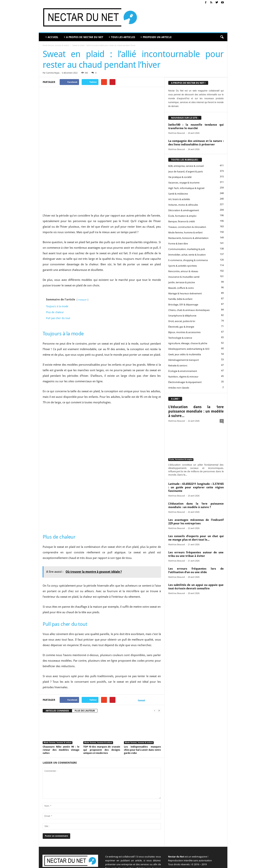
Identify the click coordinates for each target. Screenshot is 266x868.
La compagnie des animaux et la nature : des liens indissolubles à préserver (196, 143)
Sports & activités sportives (183, 266)
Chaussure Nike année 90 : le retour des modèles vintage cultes (61, 710)
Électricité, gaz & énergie (181, 327)
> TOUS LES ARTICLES (122, 37)
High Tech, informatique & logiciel (186, 188)
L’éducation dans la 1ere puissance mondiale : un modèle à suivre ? (196, 505)
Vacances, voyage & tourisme (184, 183)
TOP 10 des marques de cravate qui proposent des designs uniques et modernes (102, 710)
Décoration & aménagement (184, 210)
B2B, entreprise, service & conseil (186, 166)
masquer (82, 260)
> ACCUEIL (52, 37)
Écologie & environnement (183, 371)
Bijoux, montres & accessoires (184, 332)
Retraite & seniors (178, 366)
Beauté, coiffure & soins (181, 288)
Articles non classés (179, 388)
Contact (153, 864)
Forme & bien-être (178, 244)
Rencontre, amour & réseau (183, 271)
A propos (141, 864)
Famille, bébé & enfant (180, 299)
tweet (141, 661)
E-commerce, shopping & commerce (188, 260)
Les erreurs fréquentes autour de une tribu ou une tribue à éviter (196, 554)
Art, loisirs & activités (179, 199)
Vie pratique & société (180, 177)
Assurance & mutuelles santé (184, 277)
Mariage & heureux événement (185, 293)
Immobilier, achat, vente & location (187, 255)
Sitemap (205, 864)
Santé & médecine (178, 194)
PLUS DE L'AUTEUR (85, 671)
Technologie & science (180, 338)
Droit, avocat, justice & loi (182, 321)
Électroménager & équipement (185, 382)
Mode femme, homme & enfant (56, 45)
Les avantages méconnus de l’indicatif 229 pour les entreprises (196, 522)
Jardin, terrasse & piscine (182, 282)
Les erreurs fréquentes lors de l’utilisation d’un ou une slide (196, 570)
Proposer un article (169, 864)
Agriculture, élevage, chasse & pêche (188, 343)
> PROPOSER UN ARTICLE (156, 37)
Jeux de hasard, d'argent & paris (186, 172)
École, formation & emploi (182, 216)
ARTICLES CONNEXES (57, 671)
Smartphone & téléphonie (182, 316)
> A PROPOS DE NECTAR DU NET (84, 37)
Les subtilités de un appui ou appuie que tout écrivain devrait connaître (196, 587)
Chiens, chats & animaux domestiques (189, 310)
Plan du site (219, 864)
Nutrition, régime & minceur (183, 377)
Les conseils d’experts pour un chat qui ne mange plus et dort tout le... (196, 538)
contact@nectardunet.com (75, 837)
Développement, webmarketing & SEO (189, 349)
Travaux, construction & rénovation (187, 227)
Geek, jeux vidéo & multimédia (185, 354)
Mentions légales (190, 864)
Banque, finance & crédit (181, 221)
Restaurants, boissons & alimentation (188, 238)
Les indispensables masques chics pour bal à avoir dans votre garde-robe (142, 710)
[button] (222, 37)
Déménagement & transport (184, 360)
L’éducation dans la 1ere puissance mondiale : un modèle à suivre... (196, 411)
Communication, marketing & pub (187, 249)
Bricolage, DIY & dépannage (183, 305)
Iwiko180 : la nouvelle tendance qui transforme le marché (196, 126)
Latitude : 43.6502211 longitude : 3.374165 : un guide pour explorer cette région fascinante (196, 487)
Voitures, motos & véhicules (183, 205)
